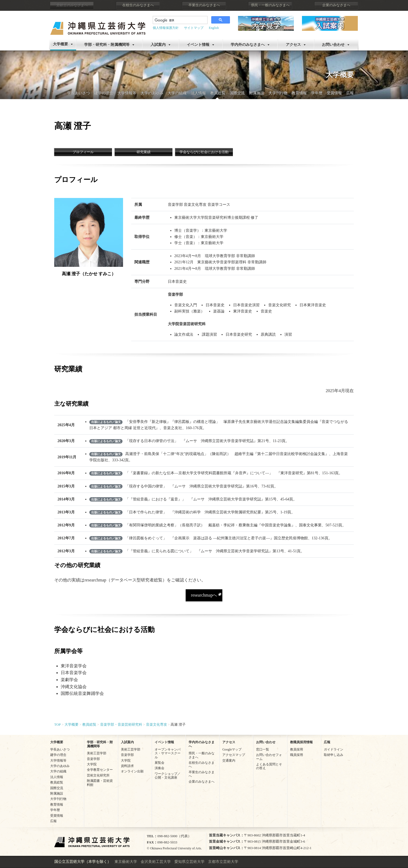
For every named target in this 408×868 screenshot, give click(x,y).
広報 (350, 93)
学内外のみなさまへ (248, 45)
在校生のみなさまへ (138, 5)
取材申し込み (334, 755)
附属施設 (257, 93)
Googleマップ (232, 749)
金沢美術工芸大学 (156, 862)
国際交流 (237, 93)
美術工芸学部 (97, 753)
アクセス (293, 45)
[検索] (176, 21)
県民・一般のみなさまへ (270, 5)
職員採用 (297, 755)
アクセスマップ (234, 755)
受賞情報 (334, 93)
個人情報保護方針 (166, 28)
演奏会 (159, 768)
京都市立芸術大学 (223, 862)
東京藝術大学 (126, 862)
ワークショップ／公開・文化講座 (168, 776)
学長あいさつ (79, 93)
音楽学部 (93, 759)
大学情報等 (127, 93)
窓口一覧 (263, 749)
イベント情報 (198, 45)
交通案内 (229, 761)
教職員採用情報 (301, 742)
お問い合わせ (333, 45)
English (214, 28)
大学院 (92, 764)
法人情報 (198, 93)
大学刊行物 (278, 93)
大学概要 (60, 44)
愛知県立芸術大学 (189, 862)
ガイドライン (334, 749)
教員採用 (297, 749)
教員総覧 (218, 93)
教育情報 (299, 93)
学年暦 (317, 93)
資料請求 (127, 766)
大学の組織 (177, 93)
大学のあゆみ (152, 93)
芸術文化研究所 (98, 775)
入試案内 (158, 45)
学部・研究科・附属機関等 (107, 45)
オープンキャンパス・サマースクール (168, 753)
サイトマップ (194, 28)
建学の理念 (104, 93)
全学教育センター (100, 770)
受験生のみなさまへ (72, 5)
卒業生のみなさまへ (204, 5)
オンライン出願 (132, 771)
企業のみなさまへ (336, 5)
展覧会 (159, 763)
